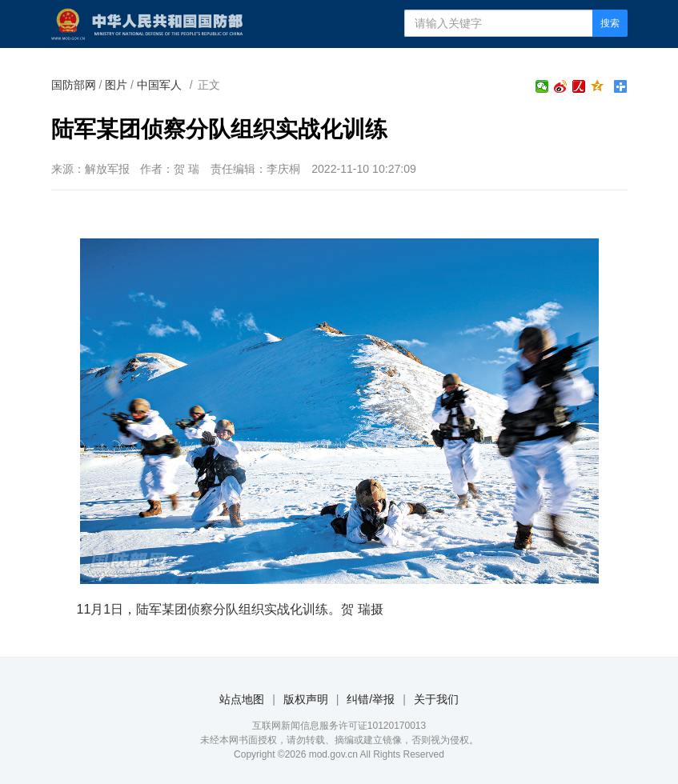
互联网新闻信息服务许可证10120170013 (339, 726)
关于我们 (436, 699)
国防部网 (74, 85)
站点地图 (242, 699)
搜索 (610, 23)
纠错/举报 (371, 699)
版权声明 (306, 699)
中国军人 (159, 85)
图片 (116, 85)
